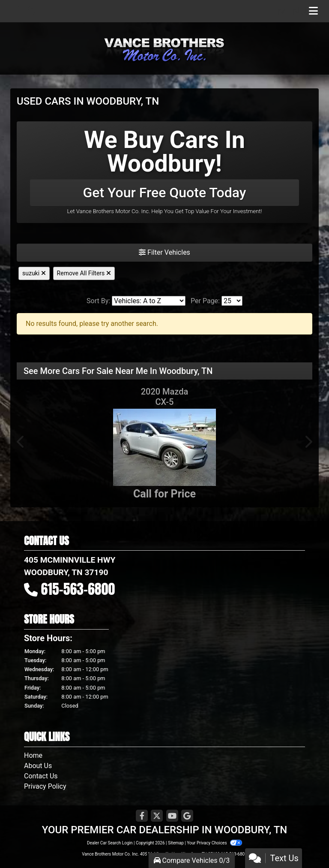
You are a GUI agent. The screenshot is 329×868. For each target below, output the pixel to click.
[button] (21, 442)
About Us (38, 766)
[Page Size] (232, 301)
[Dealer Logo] (164, 48)
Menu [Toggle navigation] (298, 11)
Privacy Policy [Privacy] (45, 786)
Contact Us (41, 776)
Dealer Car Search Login (110, 843)
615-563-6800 (78, 589)
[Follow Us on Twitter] (157, 816)
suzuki (34, 273)
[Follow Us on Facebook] (142, 816)
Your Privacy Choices (214, 843)
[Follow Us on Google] (187, 816)
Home (33, 755)
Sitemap (176, 843)
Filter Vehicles (164, 252)
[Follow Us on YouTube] (172, 816)
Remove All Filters (84, 273)
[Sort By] (149, 301)
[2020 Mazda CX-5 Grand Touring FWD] (164, 447)
